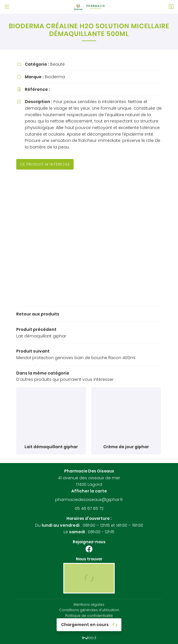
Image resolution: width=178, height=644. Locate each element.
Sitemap (89, 627)
